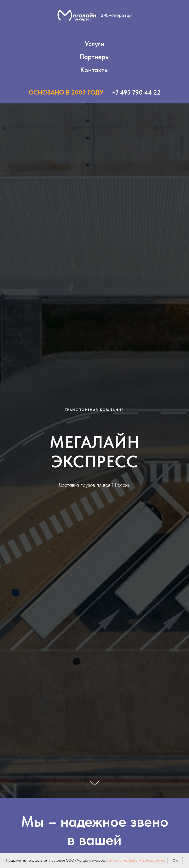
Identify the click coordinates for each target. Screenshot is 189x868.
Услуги (95, 44)
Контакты (94, 70)
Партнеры (95, 57)
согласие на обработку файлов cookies (136, 860)
